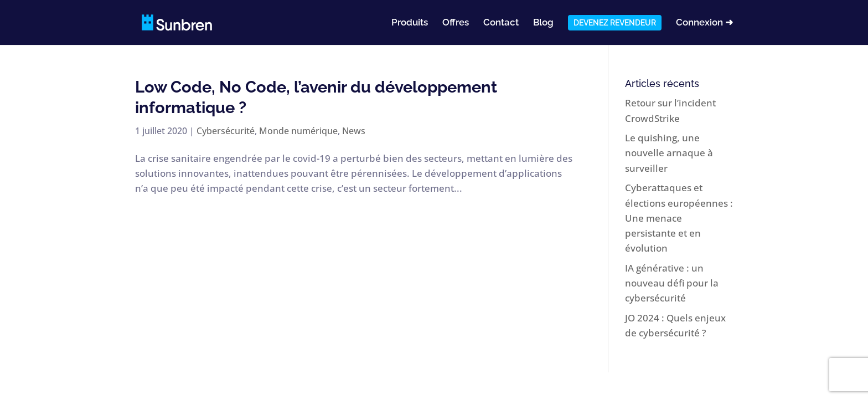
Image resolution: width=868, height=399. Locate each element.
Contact (501, 23)
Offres (456, 23)
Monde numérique (298, 131)
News (354, 131)
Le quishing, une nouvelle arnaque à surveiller (669, 153)
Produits (410, 23)
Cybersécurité (226, 131)
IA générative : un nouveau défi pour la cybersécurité (672, 283)
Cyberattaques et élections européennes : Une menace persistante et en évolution (679, 218)
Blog (543, 23)
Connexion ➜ (704, 23)
